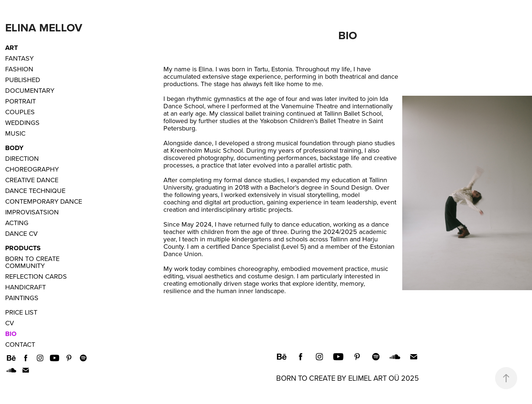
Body (14, 148)
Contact (20, 344)
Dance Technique (35, 191)
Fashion (19, 69)
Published (23, 80)
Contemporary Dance (44, 201)
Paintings (22, 298)
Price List (21, 312)
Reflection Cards (36, 276)
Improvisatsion (32, 212)
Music (15, 133)
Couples (20, 112)
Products (23, 248)
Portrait (21, 101)
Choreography (32, 169)
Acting (17, 223)
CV (10, 323)
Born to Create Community (32, 262)
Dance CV (21, 233)
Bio (11, 334)
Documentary (30, 90)
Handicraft (26, 287)
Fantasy (19, 58)
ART (11, 48)
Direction (22, 158)
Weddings (22, 123)
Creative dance (32, 180)
